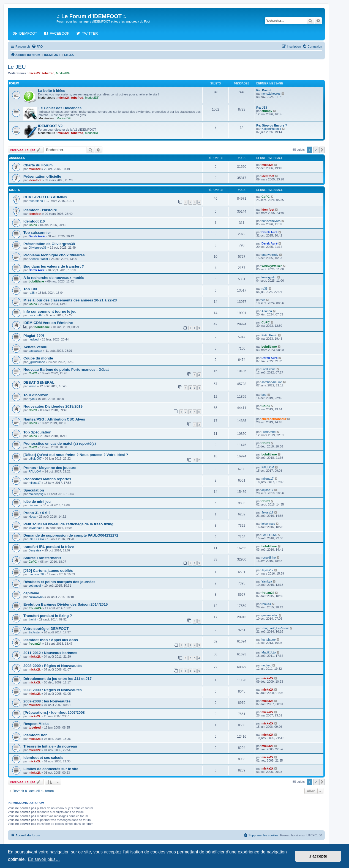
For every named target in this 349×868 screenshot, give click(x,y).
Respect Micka (36, 724)
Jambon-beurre (272, 382)
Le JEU (17, 67)
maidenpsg (36, 494)
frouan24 (268, 593)
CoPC (266, 197)
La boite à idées (52, 91)
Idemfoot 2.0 (34, 221)
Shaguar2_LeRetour (275, 628)
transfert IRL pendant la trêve (49, 547)
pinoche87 (36, 315)
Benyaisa (35, 550)
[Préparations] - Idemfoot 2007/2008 (54, 712)
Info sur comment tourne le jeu (50, 311)
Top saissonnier (37, 233)
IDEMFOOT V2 (50, 126)
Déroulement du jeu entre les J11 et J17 (58, 679)
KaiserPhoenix (271, 129)
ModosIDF (63, 73)
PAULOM (35, 471)
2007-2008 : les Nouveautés (47, 701)
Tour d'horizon (36, 395)
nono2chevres (271, 94)
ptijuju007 (35, 458)
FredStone (268, 369)
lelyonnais (35, 528)
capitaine (31, 593)
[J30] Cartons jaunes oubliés (48, 571)
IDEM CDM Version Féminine (48, 323)
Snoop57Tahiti (38, 259)
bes (264, 395)
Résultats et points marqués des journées (59, 582)
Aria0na (267, 311)
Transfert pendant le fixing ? (48, 616)
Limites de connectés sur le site (51, 769)
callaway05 (36, 597)
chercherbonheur (274, 419)
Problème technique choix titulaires (54, 255)
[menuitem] (37, 46)
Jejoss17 (267, 490)
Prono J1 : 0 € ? (37, 513)
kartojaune (268, 639)
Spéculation (34, 490)
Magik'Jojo (269, 652)
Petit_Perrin (269, 335)
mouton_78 (36, 574)
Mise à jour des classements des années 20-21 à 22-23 (70, 300)
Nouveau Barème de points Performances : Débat (66, 370)
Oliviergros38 (38, 248)
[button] (322, 150)
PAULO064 (36, 539)
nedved (34, 339)
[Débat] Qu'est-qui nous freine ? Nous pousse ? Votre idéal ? (76, 455)
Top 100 (30, 289)
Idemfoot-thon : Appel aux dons (51, 640)
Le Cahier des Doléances (60, 108)
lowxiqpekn (269, 277)
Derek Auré (37, 236)
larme (32, 386)
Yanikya (267, 581)
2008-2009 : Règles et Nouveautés (53, 666)
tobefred (48, 73)
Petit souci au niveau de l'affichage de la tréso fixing (68, 524)
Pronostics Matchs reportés (47, 479)
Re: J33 (262, 108)
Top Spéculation (37, 432)
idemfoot (35, 180)
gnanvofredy (270, 255)
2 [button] (316, 150)
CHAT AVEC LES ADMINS (45, 197)
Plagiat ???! (34, 336)
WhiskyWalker (272, 266)
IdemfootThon (36, 735)
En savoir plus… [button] (44, 859)
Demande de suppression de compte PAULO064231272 (71, 535)
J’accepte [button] (318, 856)
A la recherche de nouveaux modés (54, 278)
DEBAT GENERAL (39, 382)
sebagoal (35, 586)
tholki (32, 619)
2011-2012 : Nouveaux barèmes (50, 653)
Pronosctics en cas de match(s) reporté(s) (60, 443)
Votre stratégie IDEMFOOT (46, 629)
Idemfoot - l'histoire (40, 210)
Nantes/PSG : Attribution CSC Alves (54, 419)
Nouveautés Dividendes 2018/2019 (53, 406)
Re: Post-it (264, 90)
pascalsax (35, 351)
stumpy (267, 111)
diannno (34, 505)
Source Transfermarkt (42, 558)
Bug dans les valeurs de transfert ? (54, 266)
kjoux (32, 517)
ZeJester (35, 632)
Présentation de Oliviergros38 (49, 244)
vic (263, 300)
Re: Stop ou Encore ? (272, 125)
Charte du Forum (38, 165)
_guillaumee (37, 362)
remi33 (266, 604)
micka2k (35, 73)
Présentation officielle (42, 176)
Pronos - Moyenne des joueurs (50, 468)
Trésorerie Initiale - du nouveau (50, 746)
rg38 (32, 293)
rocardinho (36, 201)
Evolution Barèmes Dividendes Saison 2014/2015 (66, 604)
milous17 (35, 483)
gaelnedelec (270, 615)
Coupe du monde (38, 358)
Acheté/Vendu (35, 347)
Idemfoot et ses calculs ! (44, 758)
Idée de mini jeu (37, 502)
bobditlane (36, 281)
